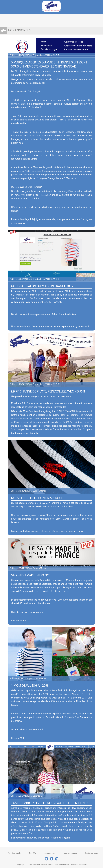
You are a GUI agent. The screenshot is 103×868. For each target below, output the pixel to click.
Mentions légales (15, 853)
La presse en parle (70, 853)
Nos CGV (33, 853)
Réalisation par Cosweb (79, 865)
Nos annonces (49, 853)
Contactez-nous (91, 853)
